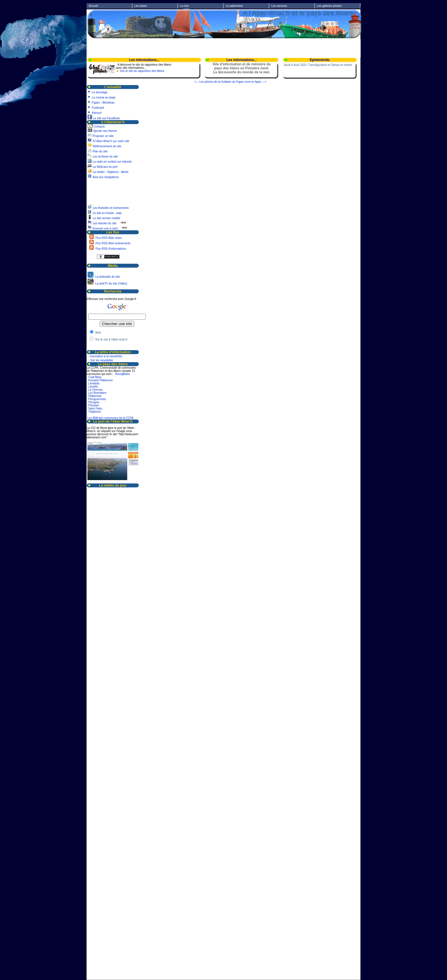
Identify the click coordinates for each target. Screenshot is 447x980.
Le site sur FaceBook (106, 118)
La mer (185, 6)
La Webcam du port (105, 167)
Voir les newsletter (102, 360)
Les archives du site (105, 157)
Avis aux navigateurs (106, 177)
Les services (279, 6)
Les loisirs (141, 6)
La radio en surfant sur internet (112, 162)
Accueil (94, 6)
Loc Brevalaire (97, 393)
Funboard (98, 108)
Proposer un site (103, 136)
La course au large (104, 97)
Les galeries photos (329, 6)
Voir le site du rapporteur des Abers (142, 71)
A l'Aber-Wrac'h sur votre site (111, 141)
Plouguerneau (97, 399)
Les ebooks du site (104, 223)
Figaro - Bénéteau (103, 103)
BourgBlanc (123, 374)
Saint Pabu (95, 409)
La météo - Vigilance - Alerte (110, 172)
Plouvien (94, 405)
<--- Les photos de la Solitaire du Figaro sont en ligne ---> (235, 82)
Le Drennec (96, 390)
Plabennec (95, 396)
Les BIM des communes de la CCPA (111, 418)
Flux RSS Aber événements (113, 243)
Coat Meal (95, 377)
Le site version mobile (106, 218)
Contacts (99, 127)
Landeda (94, 383)
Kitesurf (97, 113)
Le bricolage (99, 92)
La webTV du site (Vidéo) (111, 284)
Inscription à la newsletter (106, 356)
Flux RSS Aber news (108, 238)
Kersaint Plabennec (101, 380)
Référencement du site (107, 146)
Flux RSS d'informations (110, 249)
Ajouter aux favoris (105, 131)
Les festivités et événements (111, 208)
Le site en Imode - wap (107, 213)
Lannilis (93, 387)
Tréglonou (95, 412)
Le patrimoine (234, 6)
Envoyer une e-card (105, 228)
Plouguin (94, 402)
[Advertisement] (224, 48)
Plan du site (100, 151)
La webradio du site (107, 277)
